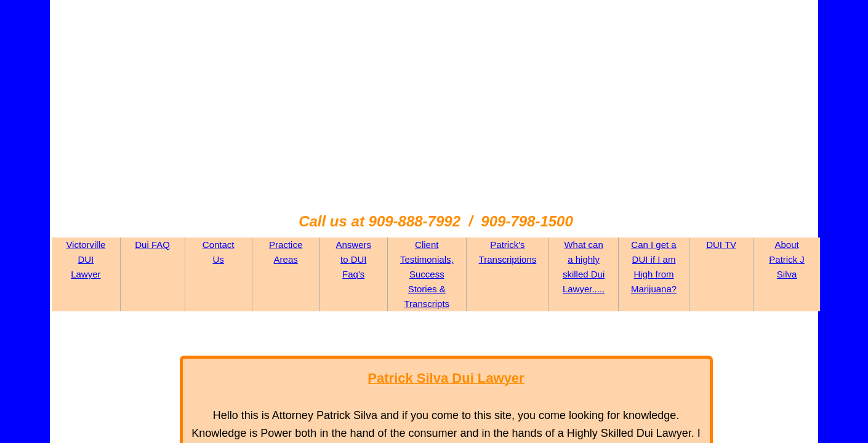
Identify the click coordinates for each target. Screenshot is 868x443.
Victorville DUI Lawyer (86, 259)
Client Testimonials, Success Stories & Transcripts (427, 274)
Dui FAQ (152, 245)
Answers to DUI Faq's (353, 259)
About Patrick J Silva (787, 259)
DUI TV (721, 245)
